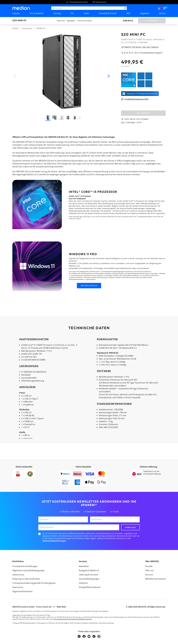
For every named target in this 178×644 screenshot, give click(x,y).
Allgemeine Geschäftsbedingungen (29, 570)
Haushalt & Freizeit (108, 13)
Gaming (57, 13)
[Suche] (125, 8)
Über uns (150, 570)
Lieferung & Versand (88, 575)
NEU (128, 13)
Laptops (16, 13)
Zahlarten (83, 583)
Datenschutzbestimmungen (54, 541)
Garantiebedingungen (89, 579)
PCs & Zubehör (37, 13)
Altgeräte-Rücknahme (22, 591)
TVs (72, 13)
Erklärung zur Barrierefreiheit (26, 579)
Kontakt (149, 566)
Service (162, 13)
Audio (86, 13)
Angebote (145, 13)
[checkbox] (39, 534)
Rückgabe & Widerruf (89, 570)
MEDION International (155, 579)
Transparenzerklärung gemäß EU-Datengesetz (34, 583)
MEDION (15, 28)
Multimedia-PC (27, 28)
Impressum (18, 587)
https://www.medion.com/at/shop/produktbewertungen (73, 619)
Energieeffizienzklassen (90, 587)
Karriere (149, 575)
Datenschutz (18, 575)
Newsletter (84, 566)
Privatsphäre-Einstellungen (25, 566)
